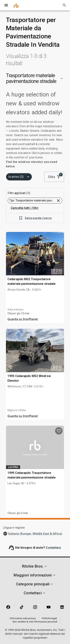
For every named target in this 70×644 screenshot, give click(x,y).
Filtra (54, 177)
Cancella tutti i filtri (25, 208)
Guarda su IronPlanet (23, 319)
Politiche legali (49, 618)
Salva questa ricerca (35, 218)
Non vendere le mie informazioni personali (35, 622)
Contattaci (53, 548)
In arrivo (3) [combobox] (16, 177)
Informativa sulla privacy (23, 618)
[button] (35, 78)
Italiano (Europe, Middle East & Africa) (35, 534)
